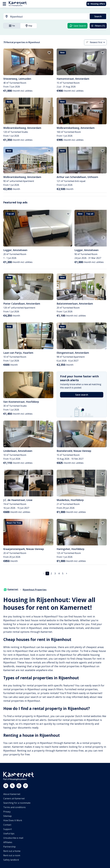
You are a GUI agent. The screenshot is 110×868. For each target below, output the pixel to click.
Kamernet (11, 589)
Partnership (9, 847)
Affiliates (8, 842)
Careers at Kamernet (14, 798)
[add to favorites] (49, 53)
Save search (82, 395)
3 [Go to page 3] (55, 573)
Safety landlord (11, 860)
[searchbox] (49, 17)
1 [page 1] (47, 573)
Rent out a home (12, 851)
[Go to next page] (67, 573)
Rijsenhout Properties (35, 590)
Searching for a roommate (17, 803)
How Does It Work (13, 820)
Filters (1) (98, 26)
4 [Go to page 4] (59, 573)
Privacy (7, 812)
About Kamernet (12, 794)
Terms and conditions (14, 807)
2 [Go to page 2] (51, 573)
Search (98, 16)
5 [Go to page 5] (63, 573)
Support (8, 829)
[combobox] (45, 17)
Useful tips (9, 834)
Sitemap (7, 816)
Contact (7, 825)
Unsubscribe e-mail (13, 838)
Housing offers (96, 4)
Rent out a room (12, 855)
